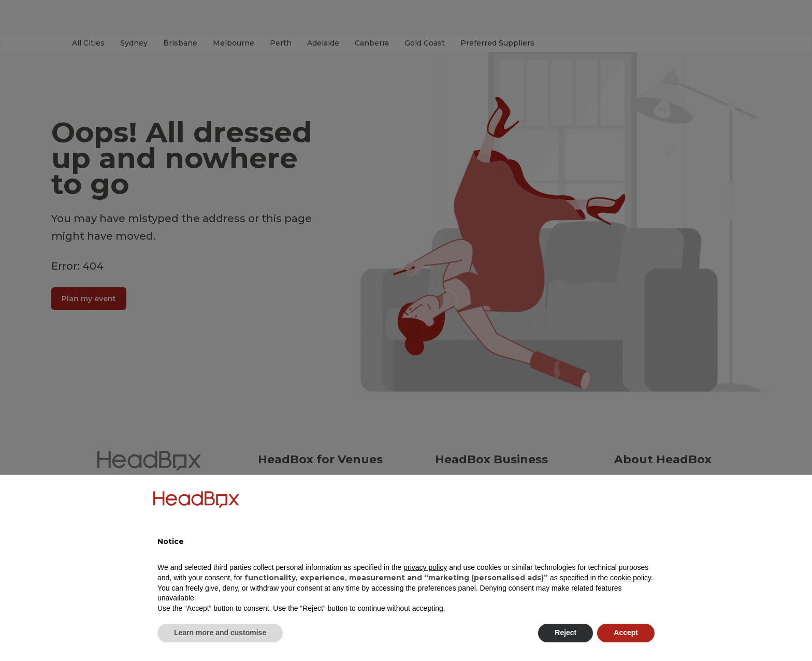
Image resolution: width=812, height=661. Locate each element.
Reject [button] (565, 633)
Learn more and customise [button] (220, 633)
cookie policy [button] (630, 578)
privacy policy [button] (425, 567)
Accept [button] (626, 633)
